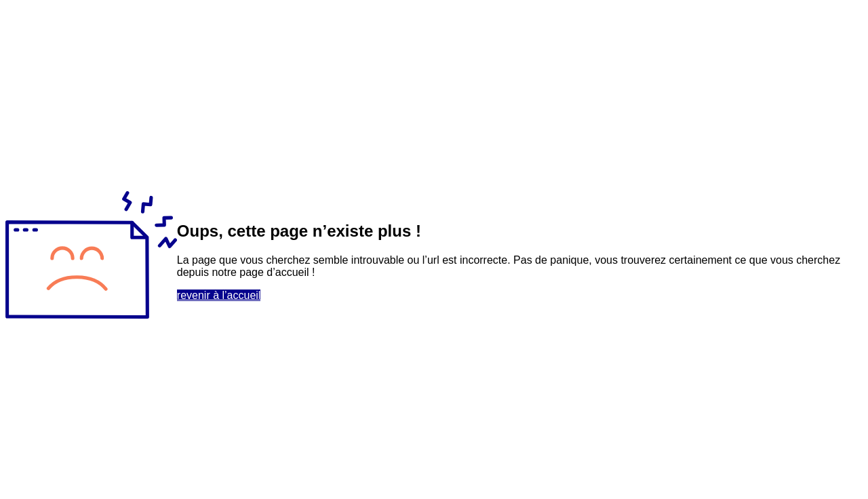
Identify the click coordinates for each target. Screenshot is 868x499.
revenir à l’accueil (219, 295)
